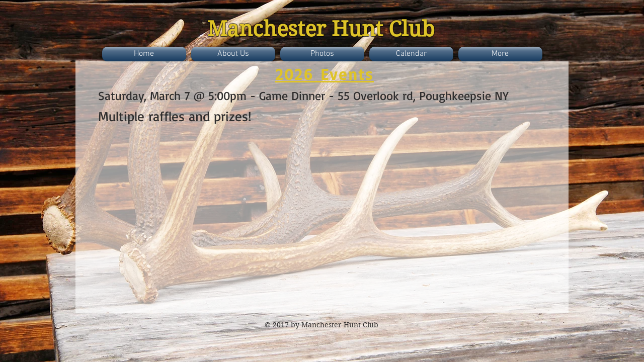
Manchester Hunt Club (321, 29)
